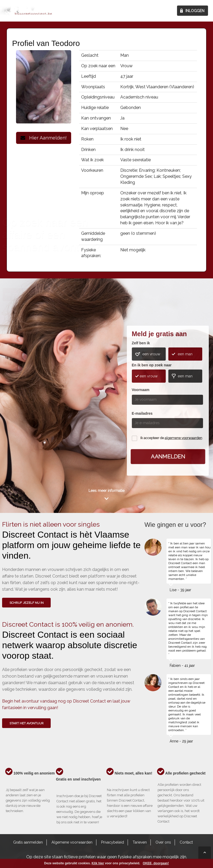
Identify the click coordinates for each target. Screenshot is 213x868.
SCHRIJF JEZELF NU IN (27, 603)
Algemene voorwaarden (72, 842)
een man (185, 354)
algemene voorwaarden (183, 438)
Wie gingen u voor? (22, 389)
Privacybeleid (113, 842)
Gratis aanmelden (28, 842)
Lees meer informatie (106, 491)
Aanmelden (168, 456)
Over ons (163, 842)
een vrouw (151, 354)
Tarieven (140, 842)
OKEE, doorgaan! (156, 863)
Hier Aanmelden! (44, 138)
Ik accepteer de (171, 438)
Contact (186, 842)
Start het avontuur (27, 723)
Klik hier (98, 863)
